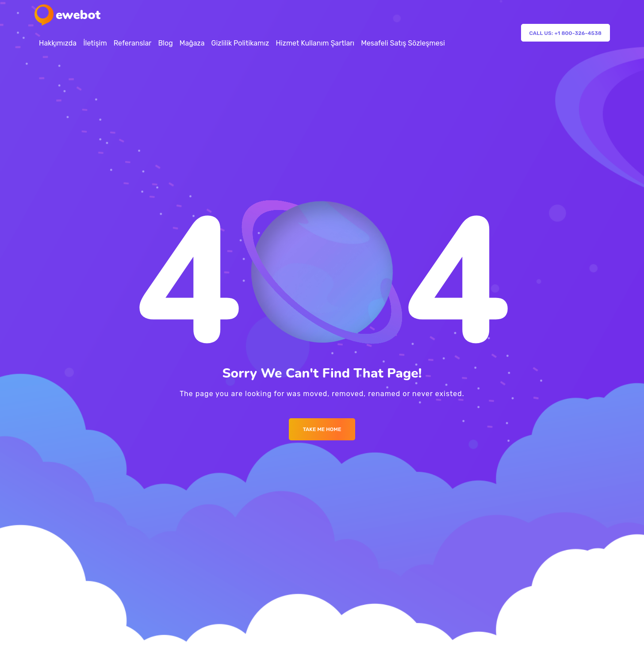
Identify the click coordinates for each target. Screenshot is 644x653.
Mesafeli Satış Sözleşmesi (403, 43)
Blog (165, 43)
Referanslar (133, 43)
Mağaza (192, 43)
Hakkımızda (58, 43)
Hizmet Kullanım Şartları (315, 43)
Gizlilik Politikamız (240, 43)
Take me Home (322, 429)
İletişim (95, 43)
